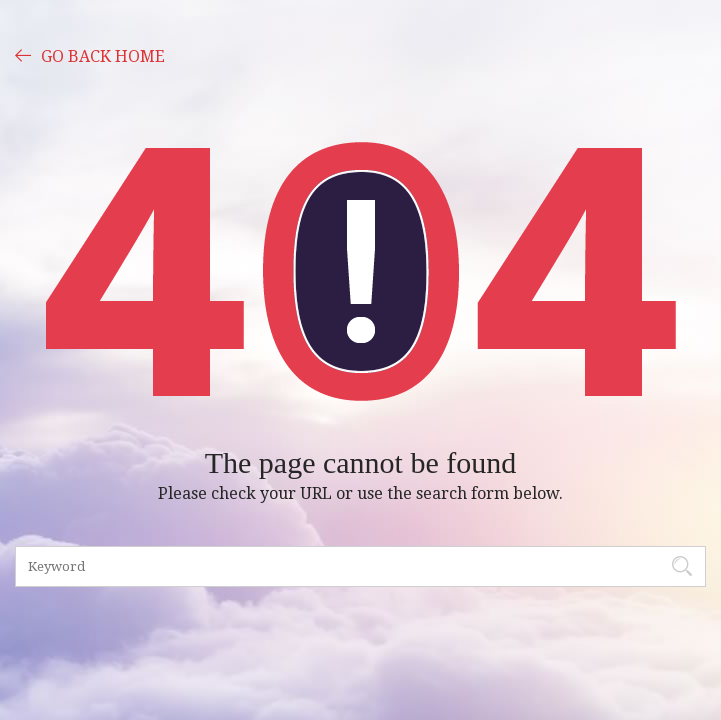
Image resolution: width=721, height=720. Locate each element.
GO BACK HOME (90, 55)
